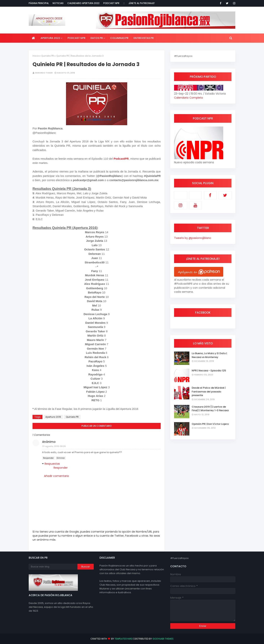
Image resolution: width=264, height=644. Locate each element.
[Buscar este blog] (53, 567)
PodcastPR (121, 159)
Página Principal (39, 3)
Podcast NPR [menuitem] (76, 38)
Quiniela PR (48, 56)
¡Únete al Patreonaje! (142, 3)
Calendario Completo (189, 98)
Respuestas (52, 464)
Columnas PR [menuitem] (119, 38)
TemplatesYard (124, 639)
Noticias (58, 3)
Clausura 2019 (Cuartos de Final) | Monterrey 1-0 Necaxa (210, 409)
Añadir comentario (57, 476)
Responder (48, 458)
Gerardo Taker (44, 73)
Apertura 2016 (53, 417)
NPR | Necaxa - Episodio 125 (209, 371)
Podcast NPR (111, 3)
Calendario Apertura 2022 (83, 3)
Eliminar (61, 458)
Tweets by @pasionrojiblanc (193, 238)
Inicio (36, 56)
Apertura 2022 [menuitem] (50, 38)
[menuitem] (33, 38)
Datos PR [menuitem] (97, 38)
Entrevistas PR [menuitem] (144, 38)
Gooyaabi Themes (163, 639)
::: (124, 3)
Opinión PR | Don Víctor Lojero (210, 424)
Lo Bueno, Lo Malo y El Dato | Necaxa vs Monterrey (209, 355)
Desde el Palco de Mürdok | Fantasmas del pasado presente (209, 391)
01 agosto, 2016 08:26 (54, 446)
